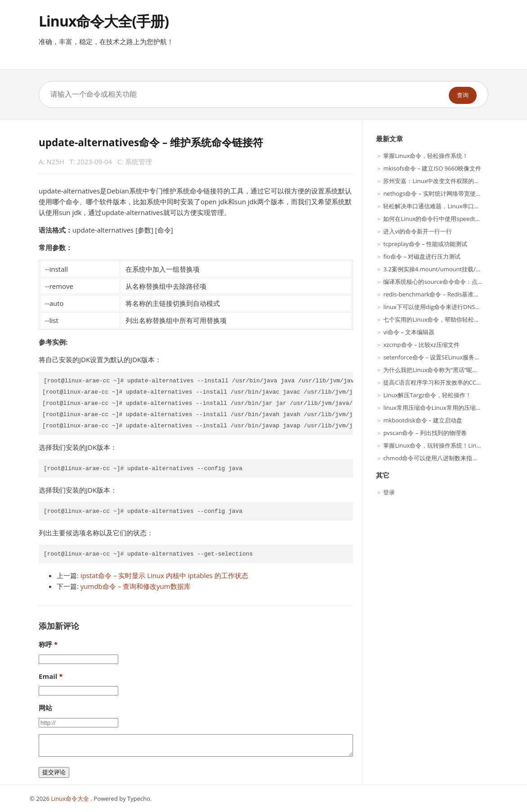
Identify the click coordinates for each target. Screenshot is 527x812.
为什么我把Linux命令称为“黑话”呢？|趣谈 (438, 370)
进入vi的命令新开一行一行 (418, 231)
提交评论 (54, 772)
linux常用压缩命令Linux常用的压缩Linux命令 (442, 408)
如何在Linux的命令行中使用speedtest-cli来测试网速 (451, 219)
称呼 (45, 644)
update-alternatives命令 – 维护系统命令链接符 (151, 142)
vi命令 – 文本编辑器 (409, 332)
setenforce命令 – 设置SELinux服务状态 (435, 357)
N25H (55, 162)
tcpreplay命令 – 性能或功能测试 (425, 244)
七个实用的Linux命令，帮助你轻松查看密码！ (443, 319)
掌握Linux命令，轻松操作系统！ (426, 156)
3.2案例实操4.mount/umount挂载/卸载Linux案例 (448, 269)
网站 (45, 708)
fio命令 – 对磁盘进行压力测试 (422, 256)
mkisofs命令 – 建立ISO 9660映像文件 (432, 168)
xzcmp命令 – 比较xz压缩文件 (421, 345)
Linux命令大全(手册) (104, 21)
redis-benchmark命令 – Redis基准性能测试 (440, 294)
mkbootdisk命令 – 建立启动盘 (423, 420)
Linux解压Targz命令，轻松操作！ (427, 395)
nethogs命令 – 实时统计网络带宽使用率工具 (441, 193)
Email (48, 676)
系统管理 (138, 162)
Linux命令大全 (71, 799)
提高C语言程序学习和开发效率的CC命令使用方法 (447, 382)
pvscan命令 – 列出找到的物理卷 (425, 433)
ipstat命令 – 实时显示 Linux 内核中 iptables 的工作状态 (164, 575)
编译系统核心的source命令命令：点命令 (436, 282)
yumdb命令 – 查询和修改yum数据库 (136, 586)
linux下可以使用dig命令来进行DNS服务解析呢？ (447, 307)
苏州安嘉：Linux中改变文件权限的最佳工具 (440, 181)
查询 (463, 95)
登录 (389, 492)
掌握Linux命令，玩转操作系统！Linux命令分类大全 (451, 445)
